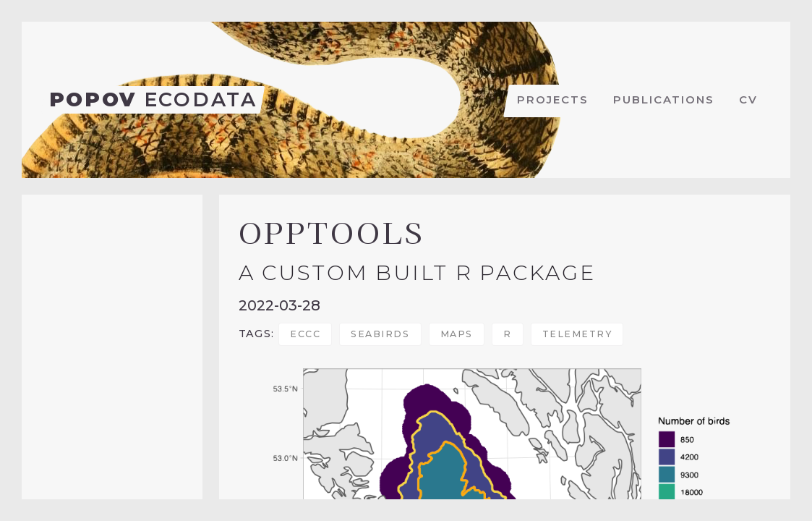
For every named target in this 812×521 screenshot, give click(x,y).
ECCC (305, 334)
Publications (664, 99)
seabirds (380, 334)
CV (748, 99)
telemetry (577, 334)
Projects (553, 99)
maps (457, 334)
